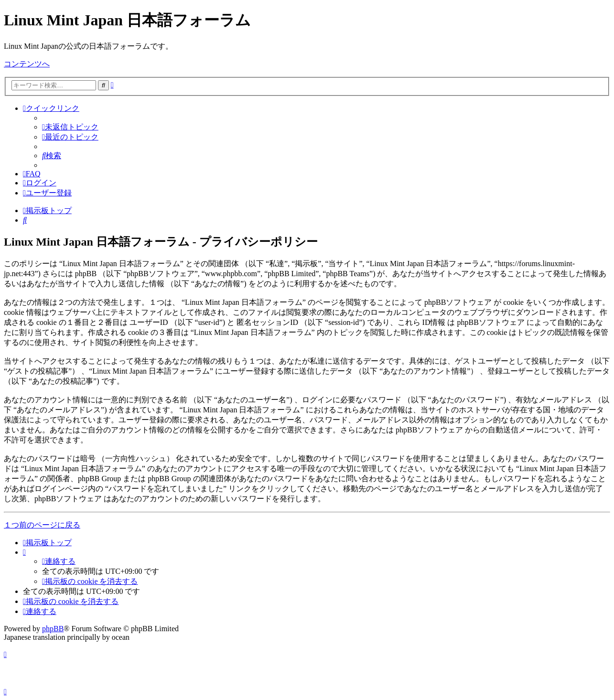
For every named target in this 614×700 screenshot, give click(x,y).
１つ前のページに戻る (42, 525)
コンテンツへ (27, 64)
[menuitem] (70, 127)
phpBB (53, 629)
